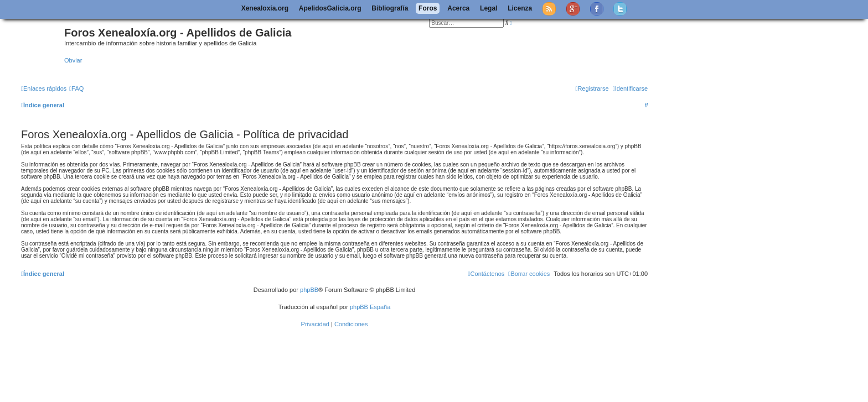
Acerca (458, 8)
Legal (489, 8)
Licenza (520, 8)
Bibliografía (390, 8)
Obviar (73, 60)
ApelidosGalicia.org (330, 8)
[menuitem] (76, 88)
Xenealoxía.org (265, 8)
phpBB (309, 290)
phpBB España (370, 307)
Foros (428, 8)
